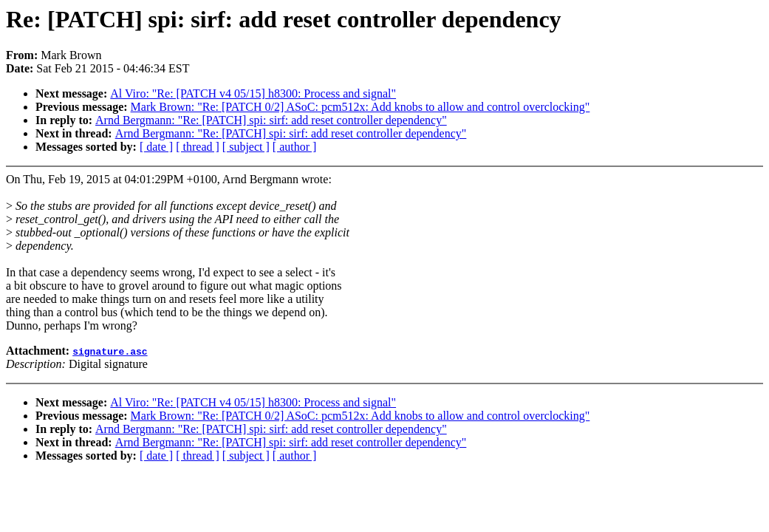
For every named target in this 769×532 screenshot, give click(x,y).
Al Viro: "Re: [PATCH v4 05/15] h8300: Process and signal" (253, 93)
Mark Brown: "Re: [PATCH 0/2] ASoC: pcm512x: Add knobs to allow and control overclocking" (360, 107)
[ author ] (295, 147)
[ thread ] (198, 147)
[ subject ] (246, 147)
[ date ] (156, 147)
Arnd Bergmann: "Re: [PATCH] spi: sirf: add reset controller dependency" (271, 120)
